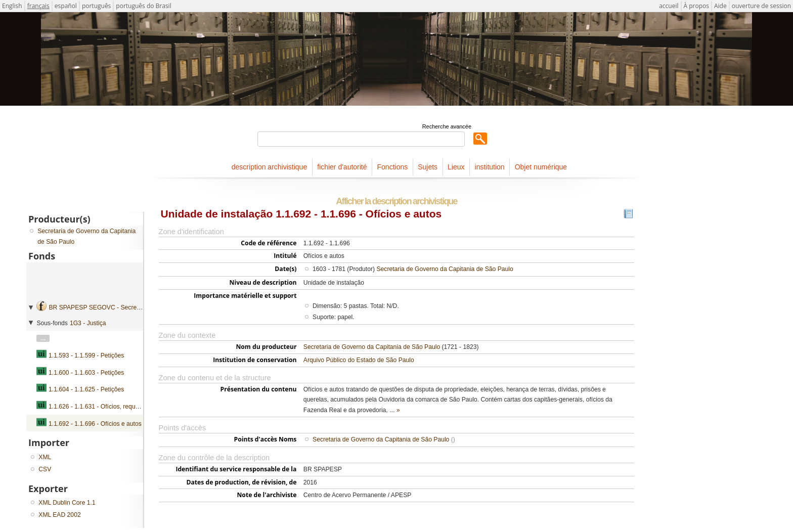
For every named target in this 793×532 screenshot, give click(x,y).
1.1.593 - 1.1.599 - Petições (86, 356)
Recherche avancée (447, 126)
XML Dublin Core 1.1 (67, 503)
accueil (669, 6)
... (43, 338)
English (12, 6)
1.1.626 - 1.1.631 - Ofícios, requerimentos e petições (120, 407)
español (66, 6)
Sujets (428, 167)
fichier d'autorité (342, 167)
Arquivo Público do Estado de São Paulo (359, 360)
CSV (45, 469)
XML (45, 457)
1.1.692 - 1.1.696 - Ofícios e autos (95, 424)
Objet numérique (541, 167)
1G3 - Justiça (88, 323)
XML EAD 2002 (59, 515)
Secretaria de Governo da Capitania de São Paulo (445, 269)
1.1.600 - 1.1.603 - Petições (86, 373)
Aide (720, 6)
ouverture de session (761, 6)
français (38, 6)
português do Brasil (143, 6)
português (96, 6)
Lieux (456, 167)
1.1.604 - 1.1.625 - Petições (86, 389)
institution (490, 167)
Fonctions (393, 167)
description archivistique (269, 167)
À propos (696, 6)
